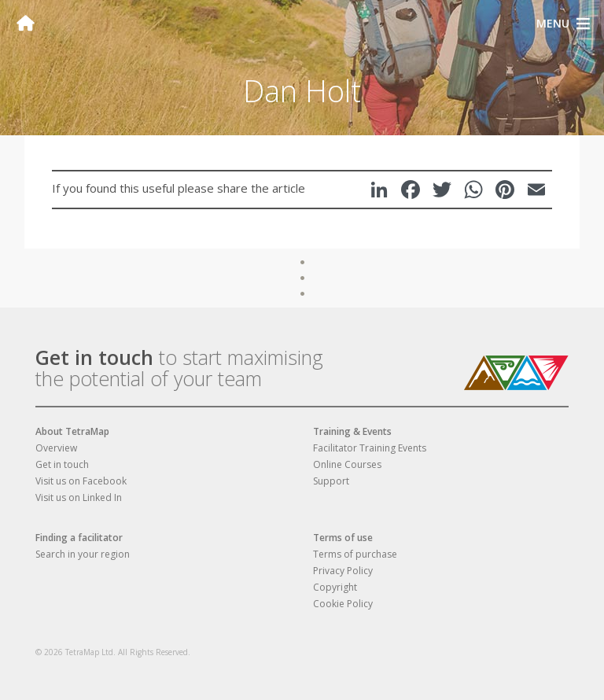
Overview (56, 448)
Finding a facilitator (79, 538)
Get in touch (94, 357)
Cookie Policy (343, 604)
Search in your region (83, 554)
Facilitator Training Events (370, 448)
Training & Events (352, 431)
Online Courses (347, 464)
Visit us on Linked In (79, 497)
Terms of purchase (355, 554)
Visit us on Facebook (81, 481)
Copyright (335, 587)
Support (331, 481)
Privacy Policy (343, 571)
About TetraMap (72, 431)
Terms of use (343, 538)
